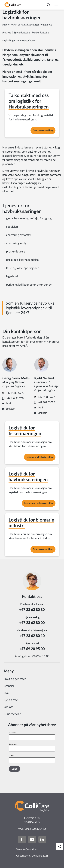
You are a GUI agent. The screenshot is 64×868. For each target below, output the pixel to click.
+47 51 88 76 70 (47, 397)
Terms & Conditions (27, 850)
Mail (8, 403)
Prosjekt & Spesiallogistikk (16, 33)
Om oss (9, 707)
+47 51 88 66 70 (15, 393)
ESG (6, 693)
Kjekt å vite (11, 700)
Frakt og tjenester (15, 679)
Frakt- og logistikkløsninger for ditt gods (31, 25)
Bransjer (9, 686)
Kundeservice (12, 714)
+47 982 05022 (46, 402)
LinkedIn (11, 409)
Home (6, 25)
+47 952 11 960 (15, 398)
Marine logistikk (40, 33)
